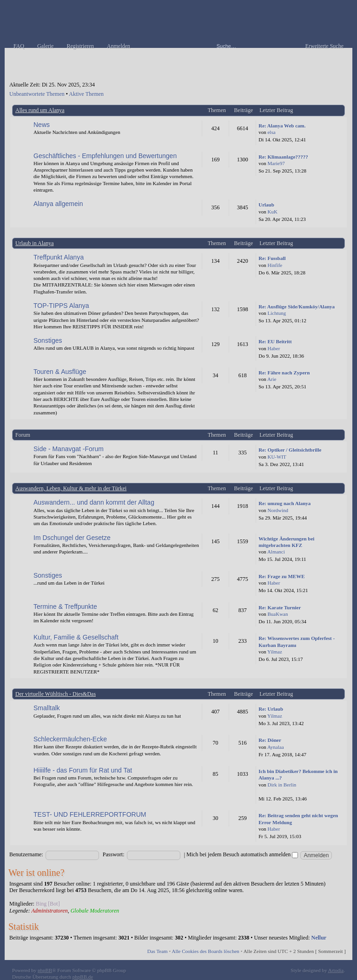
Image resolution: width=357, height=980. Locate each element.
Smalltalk (47, 708)
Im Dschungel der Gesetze (72, 538)
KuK (272, 212)
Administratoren (49, 911)
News (42, 125)
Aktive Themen (86, 94)
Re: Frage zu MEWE (281, 576)
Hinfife (275, 265)
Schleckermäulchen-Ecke (70, 739)
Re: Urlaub (271, 709)
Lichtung (277, 313)
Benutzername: (26, 854)
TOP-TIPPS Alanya (61, 306)
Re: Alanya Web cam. (282, 126)
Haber (274, 348)
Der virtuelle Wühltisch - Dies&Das (56, 694)
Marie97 (276, 163)
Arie (272, 379)
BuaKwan (278, 614)
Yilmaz (275, 652)
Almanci (276, 552)
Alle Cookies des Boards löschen (205, 951)
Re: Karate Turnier (280, 607)
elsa (271, 132)
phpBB (45, 970)
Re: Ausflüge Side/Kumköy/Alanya (297, 307)
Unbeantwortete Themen (37, 94)
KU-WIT (277, 457)
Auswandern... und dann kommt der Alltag (94, 502)
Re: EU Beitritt (275, 341)
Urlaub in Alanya (35, 243)
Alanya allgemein (58, 204)
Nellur (319, 938)
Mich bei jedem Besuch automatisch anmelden (242, 854)
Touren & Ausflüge (60, 372)
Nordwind (278, 510)
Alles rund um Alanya (40, 110)
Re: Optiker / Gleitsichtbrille (290, 450)
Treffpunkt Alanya (59, 257)
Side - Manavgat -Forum (69, 449)
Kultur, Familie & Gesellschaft (76, 637)
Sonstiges (48, 340)
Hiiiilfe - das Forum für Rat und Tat (83, 770)
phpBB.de (83, 977)
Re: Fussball (272, 258)
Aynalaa (276, 747)
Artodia (336, 970)
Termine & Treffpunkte (65, 607)
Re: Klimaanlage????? (283, 157)
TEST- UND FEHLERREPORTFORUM (90, 814)
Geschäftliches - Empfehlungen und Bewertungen (105, 156)
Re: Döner (270, 740)
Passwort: (114, 854)
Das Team (158, 951)
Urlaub (266, 205)
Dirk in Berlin (282, 785)
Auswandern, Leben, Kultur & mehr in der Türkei (71, 488)
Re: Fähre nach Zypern (284, 373)
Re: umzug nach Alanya (284, 503)
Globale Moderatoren (95, 911)
